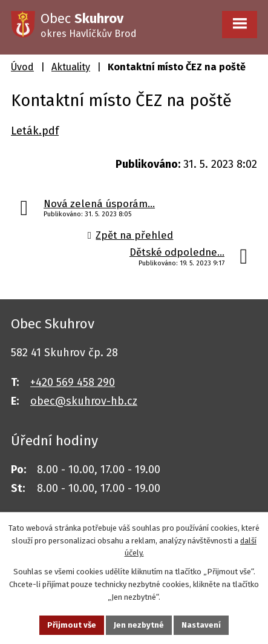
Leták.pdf (35, 131)
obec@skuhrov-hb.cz (84, 401)
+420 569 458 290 (73, 382)
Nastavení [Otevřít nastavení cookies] (201, 625)
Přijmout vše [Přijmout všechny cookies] (72, 625)
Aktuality (71, 67)
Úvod (22, 67)
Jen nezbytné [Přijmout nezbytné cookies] (139, 625)
